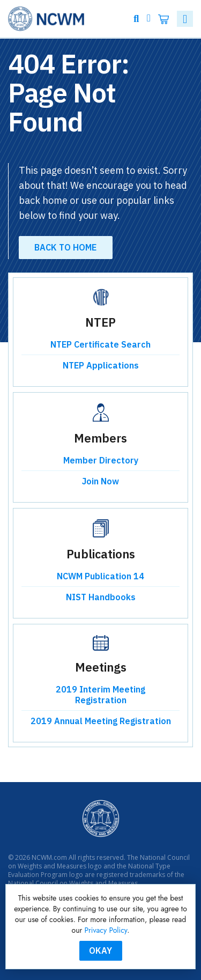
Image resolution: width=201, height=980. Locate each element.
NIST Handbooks (101, 597)
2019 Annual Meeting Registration (101, 721)
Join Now (100, 481)
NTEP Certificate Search (100, 344)
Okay (100, 950)
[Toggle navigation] (185, 19)
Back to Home (65, 247)
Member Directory (101, 460)
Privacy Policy (106, 930)
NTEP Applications (101, 365)
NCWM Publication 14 (100, 576)
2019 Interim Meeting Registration (100, 695)
